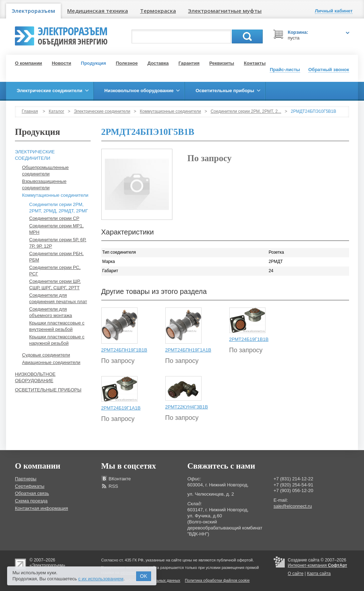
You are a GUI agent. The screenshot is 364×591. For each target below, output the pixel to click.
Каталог (57, 111)
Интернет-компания (318, 565)
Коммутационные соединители (170, 111)
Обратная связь (32, 493)
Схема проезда (31, 501)
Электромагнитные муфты (225, 11)
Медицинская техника (98, 11)
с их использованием (101, 579)
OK (144, 576)
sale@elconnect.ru (293, 506)
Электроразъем (33, 11)
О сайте (296, 574)
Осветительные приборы (48, 390)
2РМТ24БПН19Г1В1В (124, 350)
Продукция (94, 63)
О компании (28, 63)
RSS (114, 486)
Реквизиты (222, 63)
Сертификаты (30, 486)
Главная (30, 111)
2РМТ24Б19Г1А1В (121, 408)
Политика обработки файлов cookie (217, 580)
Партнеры (26, 479)
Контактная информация (41, 508)
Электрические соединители (102, 111)
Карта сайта (319, 574)
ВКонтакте (120, 479)
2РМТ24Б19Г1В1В (249, 339)
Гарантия (189, 63)
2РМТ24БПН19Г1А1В (188, 350)
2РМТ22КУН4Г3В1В (187, 407)
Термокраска (158, 11)
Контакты (255, 63)
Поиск (247, 36)
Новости (62, 63)
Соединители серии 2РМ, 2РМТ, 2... (246, 111)
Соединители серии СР (54, 218)
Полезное (127, 63)
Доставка (158, 63)
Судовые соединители (46, 355)
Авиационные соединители (51, 362)
